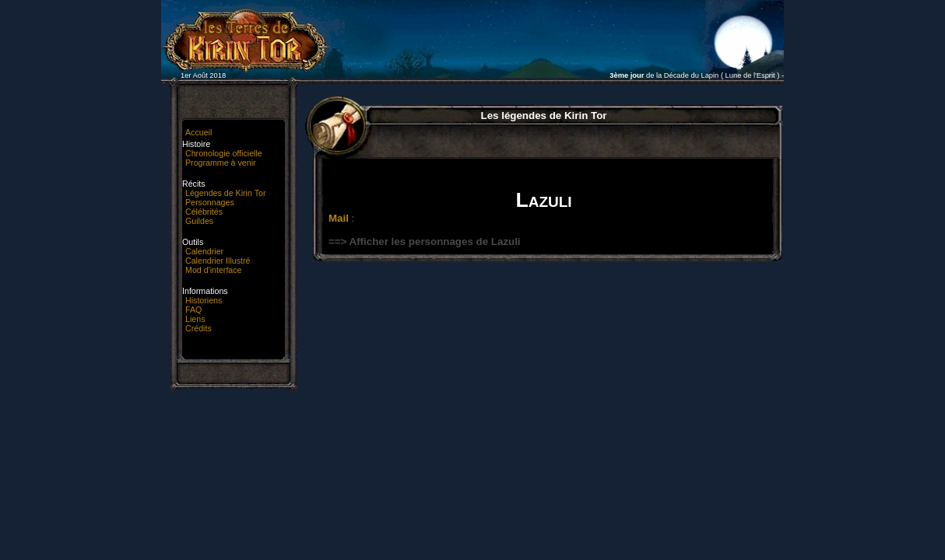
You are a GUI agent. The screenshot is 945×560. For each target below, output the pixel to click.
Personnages (210, 202)
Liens (195, 319)
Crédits (198, 328)
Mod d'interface (214, 270)
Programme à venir (221, 163)
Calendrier (204, 251)
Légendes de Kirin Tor (225, 193)
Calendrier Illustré (218, 261)
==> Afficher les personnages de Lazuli (425, 241)
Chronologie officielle (224, 153)
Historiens (204, 300)
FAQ (193, 310)
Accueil (198, 132)
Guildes (199, 221)
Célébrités (204, 212)
